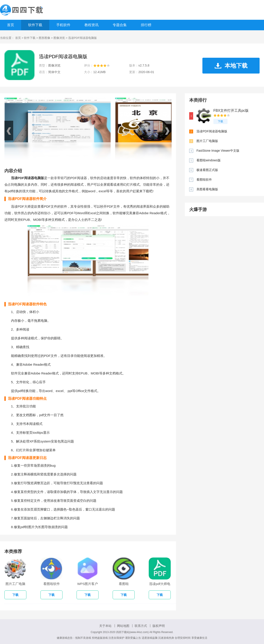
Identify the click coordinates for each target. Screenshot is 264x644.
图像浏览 (59, 38)
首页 (11, 25)
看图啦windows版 (209, 160)
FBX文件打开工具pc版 (231, 111)
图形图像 (44, 38)
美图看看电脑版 (207, 189)
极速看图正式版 (207, 170)
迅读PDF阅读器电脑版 (212, 131)
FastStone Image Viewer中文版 (218, 151)
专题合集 (120, 25)
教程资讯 (92, 25)
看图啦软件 (204, 180)
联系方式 (141, 626)
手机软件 (63, 25)
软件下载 (35, 25)
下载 (220, 121)
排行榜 (146, 25)
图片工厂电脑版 (207, 141)
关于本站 (105, 626)
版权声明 (159, 626)
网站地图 (123, 626)
